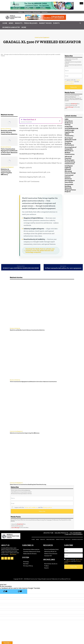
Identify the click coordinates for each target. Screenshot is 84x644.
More (24, 27)
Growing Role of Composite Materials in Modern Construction (71, 151)
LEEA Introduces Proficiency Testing (69, 122)
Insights (19, 23)
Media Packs (37, 12)
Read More (13, 554)
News (11, 23)
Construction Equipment (42, 37)
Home (5, 23)
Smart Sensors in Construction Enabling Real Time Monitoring (28, 484)
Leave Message (69, 107)
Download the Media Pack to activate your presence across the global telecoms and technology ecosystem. (40, 251)
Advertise (45, 12)
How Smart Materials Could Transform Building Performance (70, 141)
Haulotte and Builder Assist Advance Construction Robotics (9, 132)
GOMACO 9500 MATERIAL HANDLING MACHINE (21, 268)
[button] (80, 23)
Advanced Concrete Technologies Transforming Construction (70, 160)
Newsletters (28, 12)
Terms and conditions (72, 81)
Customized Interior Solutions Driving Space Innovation (70, 179)
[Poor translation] (20, 591)
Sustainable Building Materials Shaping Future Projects (70, 188)
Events (56, 23)
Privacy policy (69, 83)
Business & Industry (11, 27)
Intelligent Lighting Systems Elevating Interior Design (70, 169)
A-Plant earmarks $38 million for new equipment (63, 268)
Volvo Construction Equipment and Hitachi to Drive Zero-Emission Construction (9, 152)
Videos (20, 12)
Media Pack (74, 104)
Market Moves (45, 23)
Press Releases (31, 23)
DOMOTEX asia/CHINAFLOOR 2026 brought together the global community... (71, 131)
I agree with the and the (72, 81)
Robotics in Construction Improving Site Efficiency (6, 172)
